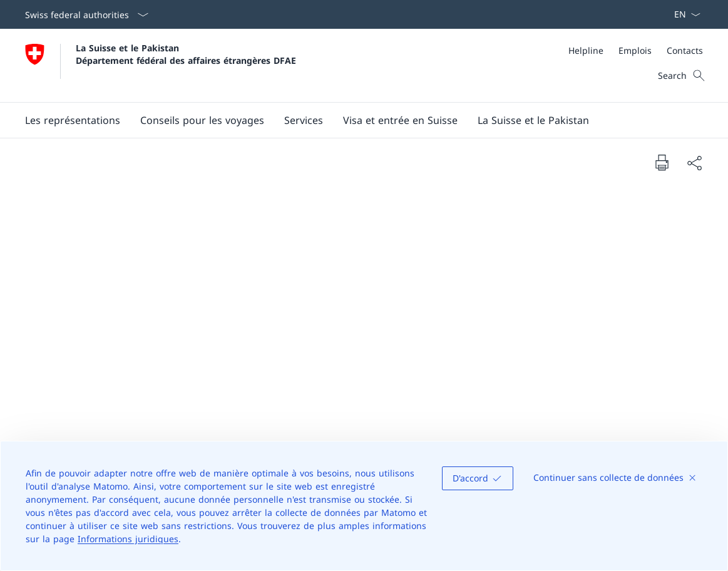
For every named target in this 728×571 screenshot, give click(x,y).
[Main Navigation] (354, 120)
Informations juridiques (128, 539)
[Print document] (662, 162)
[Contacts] (685, 50)
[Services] (304, 120)
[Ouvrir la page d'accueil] (161, 65)
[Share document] (694, 163)
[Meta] (636, 50)
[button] (73, 120)
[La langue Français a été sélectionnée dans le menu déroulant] (683, 14)
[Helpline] (586, 50)
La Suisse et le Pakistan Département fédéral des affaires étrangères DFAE (186, 54)
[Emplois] (635, 50)
